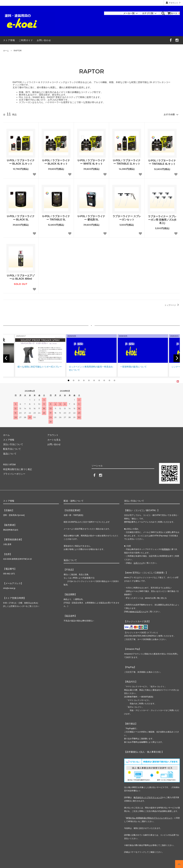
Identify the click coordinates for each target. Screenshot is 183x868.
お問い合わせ (44, 40)
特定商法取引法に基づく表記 (18, 469)
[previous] (6, 358)
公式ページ (138, 563)
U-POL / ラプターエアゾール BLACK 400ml (21, 277)
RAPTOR (18, 51)
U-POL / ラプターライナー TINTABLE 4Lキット (162, 162)
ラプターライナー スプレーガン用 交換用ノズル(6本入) (162, 220)
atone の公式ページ (138, 611)
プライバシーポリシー (14, 474)
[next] (177, 358)
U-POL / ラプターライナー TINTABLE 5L (56, 218)
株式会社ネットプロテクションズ (148, 797)
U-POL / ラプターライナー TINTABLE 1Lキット (127, 162)
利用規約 (166, 549)
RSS (5, 464)
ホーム (6, 51)
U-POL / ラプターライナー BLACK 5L (21, 218)
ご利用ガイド (26, 40)
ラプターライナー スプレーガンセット (127, 218)
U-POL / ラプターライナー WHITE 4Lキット (91, 162)
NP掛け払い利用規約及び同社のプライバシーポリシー (149, 818)
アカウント (173, 3)
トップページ (172, 305)
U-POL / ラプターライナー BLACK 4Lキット (56, 162)
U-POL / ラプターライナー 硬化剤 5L (91, 218)
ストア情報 (9, 40)
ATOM (13, 464)
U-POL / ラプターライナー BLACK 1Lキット (21, 162)
